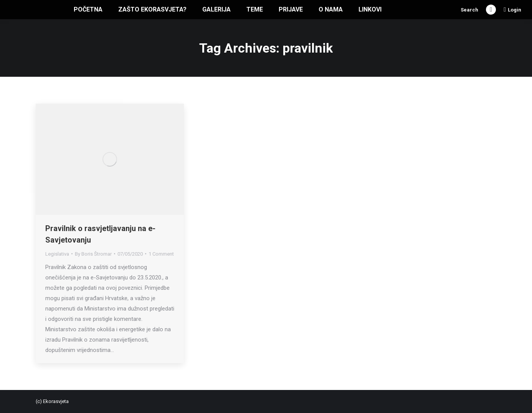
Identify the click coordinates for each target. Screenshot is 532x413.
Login (512, 10)
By (93, 254)
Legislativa (57, 254)
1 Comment (161, 254)
